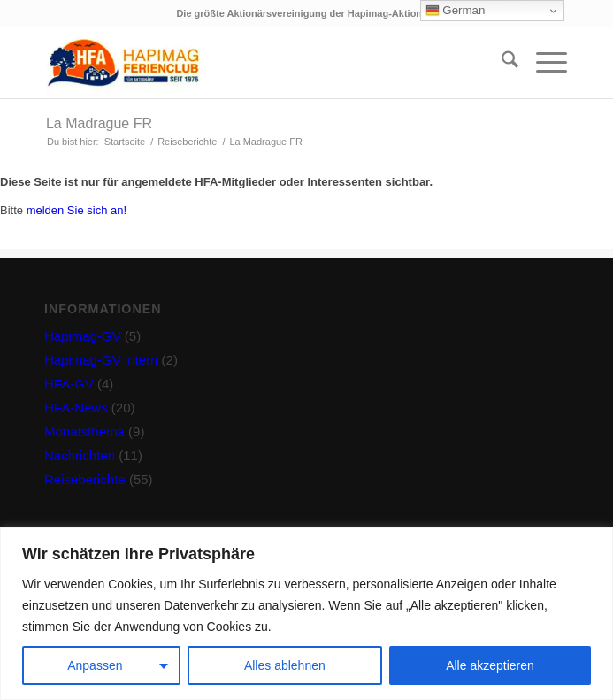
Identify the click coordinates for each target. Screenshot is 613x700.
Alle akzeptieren (490, 665)
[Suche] (501, 63)
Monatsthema (84, 431)
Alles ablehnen (285, 665)
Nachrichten (80, 455)
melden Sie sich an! (77, 210)
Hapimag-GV (83, 336)
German (456, 11)
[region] (306, 614)
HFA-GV (69, 384)
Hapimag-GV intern (101, 360)
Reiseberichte (85, 479)
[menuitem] (501, 63)
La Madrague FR (99, 123)
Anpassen (95, 665)
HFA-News (76, 408)
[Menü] (543, 63)
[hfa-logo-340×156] (254, 63)
